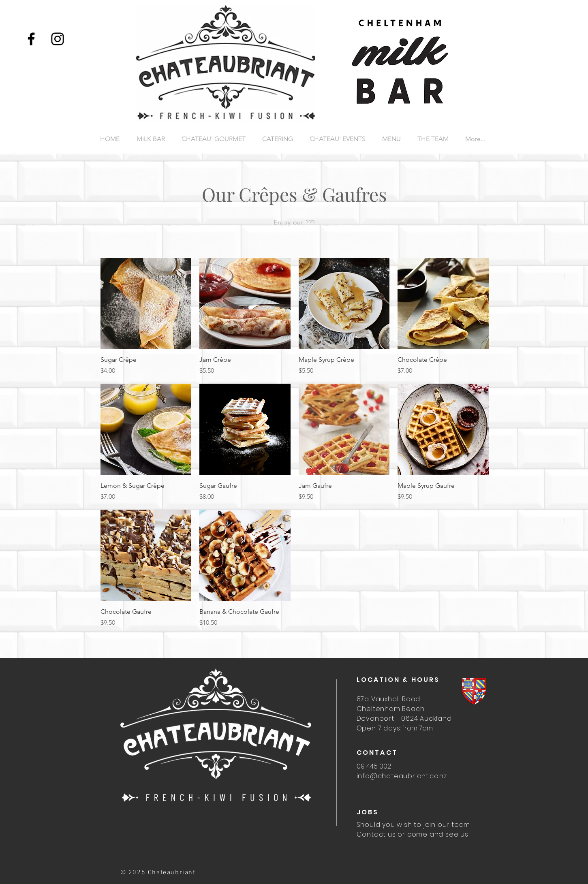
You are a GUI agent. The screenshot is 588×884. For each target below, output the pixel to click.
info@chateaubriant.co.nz (402, 776)
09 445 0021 (375, 766)
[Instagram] (58, 39)
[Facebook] (31, 39)
